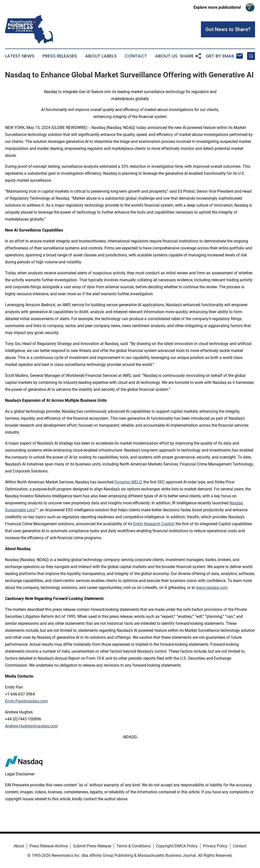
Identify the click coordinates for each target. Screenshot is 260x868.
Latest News (20, 56)
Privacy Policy (215, 846)
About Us (166, 56)
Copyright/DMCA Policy (177, 846)
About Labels (101, 56)
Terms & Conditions (134, 846)
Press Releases (60, 56)
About (19, 846)
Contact (136, 56)
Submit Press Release (92, 846)
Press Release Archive (49, 846)
